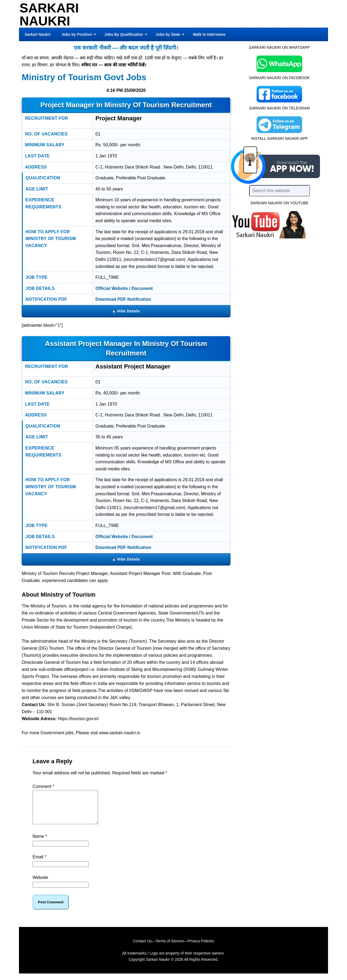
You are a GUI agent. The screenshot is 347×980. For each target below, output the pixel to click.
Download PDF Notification (123, 299)
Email (39, 863)
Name (40, 843)
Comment (43, 786)
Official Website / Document (124, 288)
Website (40, 884)
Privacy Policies (201, 947)
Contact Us (142, 947)
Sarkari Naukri (49, 14)
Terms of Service (169, 947)
